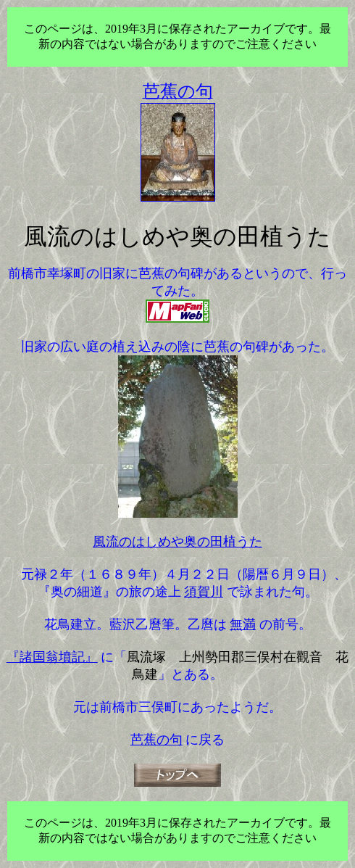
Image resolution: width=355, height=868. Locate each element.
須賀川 (204, 592)
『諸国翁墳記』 (52, 657)
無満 (243, 624)
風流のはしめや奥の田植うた (177, 542)
